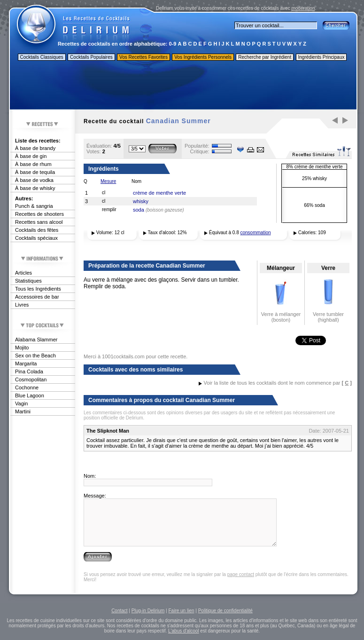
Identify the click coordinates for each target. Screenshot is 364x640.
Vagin (21, 403)
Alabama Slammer (36, 340)
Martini (23, 411)
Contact (119, 611)
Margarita (26, 363)
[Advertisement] (183, 86)
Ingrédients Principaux (321, 57)
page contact (241, 574)
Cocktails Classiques (42, 57)
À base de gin (31, 156)
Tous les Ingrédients (38, 289)
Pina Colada (29, 371)
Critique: (200, 151)
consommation (256, 233)
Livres (22, 305)
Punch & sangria (34, 206)
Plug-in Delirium (148, 611)
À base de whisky (35, 188)
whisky (141, 201)
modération (303, 8)
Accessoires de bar (37, 297)
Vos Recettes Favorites (143, 57)
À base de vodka (34, 180)
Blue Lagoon (30, 395)
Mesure (108, 181)
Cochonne (27, 387)
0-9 (173, 44)
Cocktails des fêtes (37, 230)
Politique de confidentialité (225, 611)
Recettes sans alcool (39, 222)
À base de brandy (35, 148)
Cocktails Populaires (91, 57)
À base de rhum (33, 164)
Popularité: (197, 146)
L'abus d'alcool (184, 631)
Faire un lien (181, 611)
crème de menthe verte (159, 193)
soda (139, 210)
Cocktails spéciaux (36, 238)
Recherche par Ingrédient (265, 57)
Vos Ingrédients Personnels (203, 57)
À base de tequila (35, 172)
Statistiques (28, 281)
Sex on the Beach (35, 356)
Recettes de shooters (39, 214)
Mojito (22, 348)
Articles (23, 273)
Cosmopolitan (31, 379)
